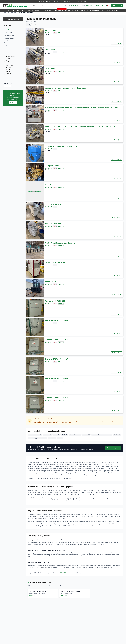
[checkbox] (5, 58)
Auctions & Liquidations (62, 11)
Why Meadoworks (93, 11)
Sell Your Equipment (113, 450)
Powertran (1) (43, 440)
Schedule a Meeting (100, 6)
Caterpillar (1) (47, 436)
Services (48, 11)
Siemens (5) (52, 440)
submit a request (72, 574)
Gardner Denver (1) (75, 436)
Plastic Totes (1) (33, 440)
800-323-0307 (62, 574)
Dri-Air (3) (65, 436)
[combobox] (40, 26)
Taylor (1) (60, 440)
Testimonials (106, 11)
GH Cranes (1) (86, 436)
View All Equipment (13, 21)
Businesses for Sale (79, 11)
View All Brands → (70, 440)
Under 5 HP (7, 88)
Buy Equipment (14, 11)
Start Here (13, 104)
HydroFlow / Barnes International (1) (102, 436)
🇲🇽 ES (108, 6)
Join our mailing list (46, 1)
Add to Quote (116, 45)
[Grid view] (30, 26)
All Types (6, 31)
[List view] (27, 26)
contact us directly (108, 423)
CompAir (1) (56, 436)
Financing (39, 11)
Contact (115, 11)
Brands (13, 54)
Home (4, 14)
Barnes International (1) (35, 436)
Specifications (13, 81)
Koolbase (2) (117, 436)
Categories (13, 27)
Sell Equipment (27, 11)
